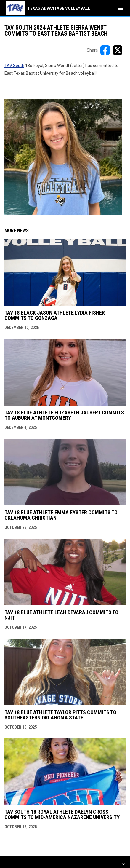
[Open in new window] (63, 157)
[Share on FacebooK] (105, 50)
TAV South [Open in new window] (14, 66)
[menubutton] (121, 8)
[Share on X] (118, 50)
